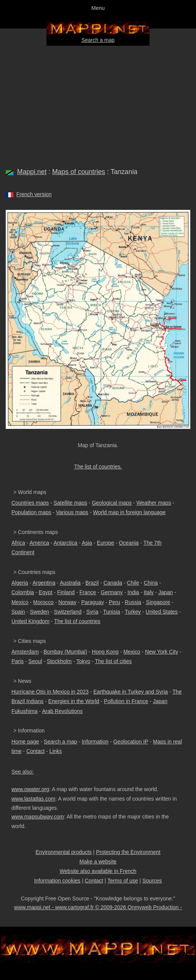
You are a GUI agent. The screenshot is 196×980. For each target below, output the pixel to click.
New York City (161, 652)
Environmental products (63, 852)
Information (95, 742)
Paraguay (93, 602)
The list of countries (77, 621)
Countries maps (30, 503)
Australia (70, 583)
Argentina (44, 583)
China (151, 583)
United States (162, 612)
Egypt (46, 592)
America (39, 543)
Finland (66, 592)
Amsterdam (25, 652)
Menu (98, 8)
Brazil (92, 583)
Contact (35, 751)
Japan (165, 592)
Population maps (31, 512)
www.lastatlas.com (33, 799)
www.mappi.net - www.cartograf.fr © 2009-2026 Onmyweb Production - (98, 907)
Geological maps (112, 503)
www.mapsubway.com (38, 817)
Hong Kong (105, 652)
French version (34, 194)
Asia (87, 543)
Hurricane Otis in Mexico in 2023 (50, 692)
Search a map (98, 40)
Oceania (129, 543)
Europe (105, 543)
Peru (114, 602)
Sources (152, 881)
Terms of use (123, 881)
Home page (25, 742)
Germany (112, 592)
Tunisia (112, 612)
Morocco (43, 602)
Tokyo (83, 661)
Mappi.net (32, 172)
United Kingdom (31, 621)
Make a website (98, 862)
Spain (18, 612)
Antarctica (66, 543)
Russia (133, 602)
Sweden (39, 612)
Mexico (20, 602)
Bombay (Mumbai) (65, 652)
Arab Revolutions (62, 711)
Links (56, 751)
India (133, 592)
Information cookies (57, 881)
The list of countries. (98, 467)
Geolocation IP (131, 742)
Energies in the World (74, 701)
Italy (149, 592)
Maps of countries (79, 172)
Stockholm (59, 661)
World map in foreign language (129, 512)
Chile (133, 583)
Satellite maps (71, 503)
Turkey (133, 612)
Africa (18, 543)
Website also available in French (98, 871)
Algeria (20, 583)
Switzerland (67, 612)
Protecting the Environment (128, 852)
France (88, 592)
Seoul (35, 661)
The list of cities (113, 661)
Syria (92, 612)
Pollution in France (126, 701)
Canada (113, 583)
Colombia (23, 592)
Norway (67, 602)
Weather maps (154, 503)
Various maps (72, 512)
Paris (18, 661)
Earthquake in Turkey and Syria (131, 692)
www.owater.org (30, 789)
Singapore (158, 602)
